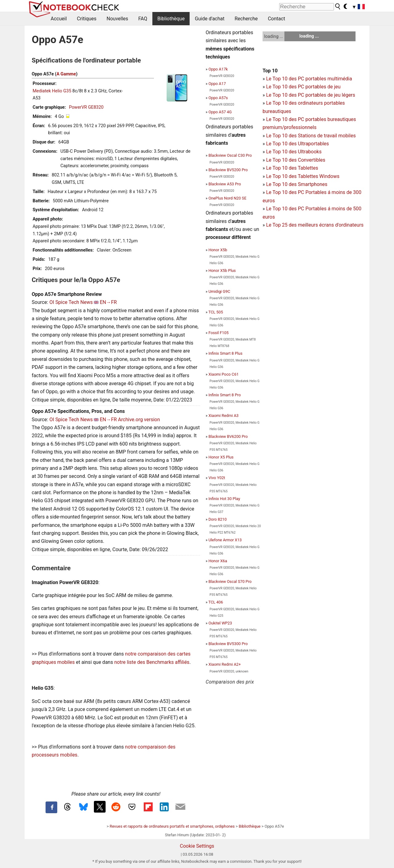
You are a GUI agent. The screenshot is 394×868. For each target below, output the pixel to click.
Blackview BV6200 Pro (228, 436)
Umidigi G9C (219, 291)
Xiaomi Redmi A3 (223, 416)
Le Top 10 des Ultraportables (297, 144)
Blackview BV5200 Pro (228, 170)
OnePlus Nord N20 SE (227, 198)
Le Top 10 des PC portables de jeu (303, 87)
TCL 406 (216, 602)
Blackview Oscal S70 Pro (230, 581)
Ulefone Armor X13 (225, 540)
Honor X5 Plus (221, 457)
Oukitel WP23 (220, 623)
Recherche (246, 19)
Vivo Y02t (217, 478)
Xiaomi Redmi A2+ (225, 664)
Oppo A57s (218, 98)
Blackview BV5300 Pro (228, 644)
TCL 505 (216, 312)
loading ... (273, 36)
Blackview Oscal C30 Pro (230, 155)
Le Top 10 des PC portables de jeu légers (310, 95)
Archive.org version (139, 420)
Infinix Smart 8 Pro (225, 395)
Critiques (87, 19)
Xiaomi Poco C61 (223, 374)
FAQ (143, 19)
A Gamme (66, 74)
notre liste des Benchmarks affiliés (152, 662)
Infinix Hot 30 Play (224, 499)
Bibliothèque (171, 19)
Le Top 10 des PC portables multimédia (309, 79)
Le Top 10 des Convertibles (295, 160)
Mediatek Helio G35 (52, 91)
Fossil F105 (219, 333)
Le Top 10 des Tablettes (292, 168)
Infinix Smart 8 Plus (225, 353)
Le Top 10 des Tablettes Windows (303, 176)
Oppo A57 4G (220, 112)
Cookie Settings (197, 846)
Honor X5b (218, 250)
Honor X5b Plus (222, 270)
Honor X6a (218, 561)
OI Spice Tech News (71, 302)
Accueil (59, 19)
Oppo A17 (217, 84)
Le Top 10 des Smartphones (297, 184)
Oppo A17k (218, 69)
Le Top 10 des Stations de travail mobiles (311, 136)
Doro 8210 (217, 519)
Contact (276, 19)
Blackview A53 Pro (225, 184)
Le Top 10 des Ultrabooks (294, 152)
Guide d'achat (210, 19)
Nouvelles (117, 19)
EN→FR (108, 302)
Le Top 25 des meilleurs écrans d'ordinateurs (315, 225)
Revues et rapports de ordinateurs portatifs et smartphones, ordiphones (172, 826)
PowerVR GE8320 (86, 107)
